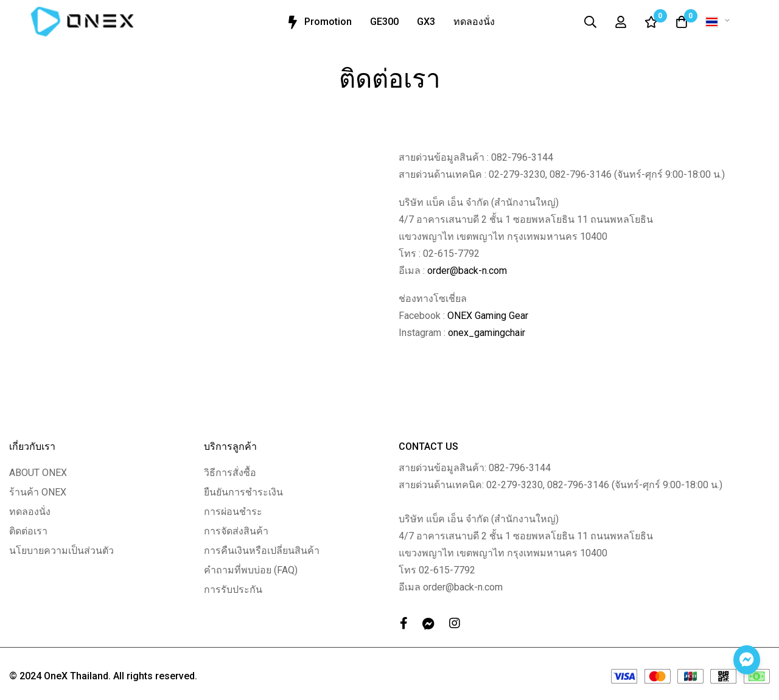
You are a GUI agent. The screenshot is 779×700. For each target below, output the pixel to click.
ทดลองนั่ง (474, 22)
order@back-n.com (467, 271)
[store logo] (82, 22)
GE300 (384, 22)
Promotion (318, 23)
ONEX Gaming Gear (488, 316)
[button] (720, 22)
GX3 (426, 22)
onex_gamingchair (487, 333)
